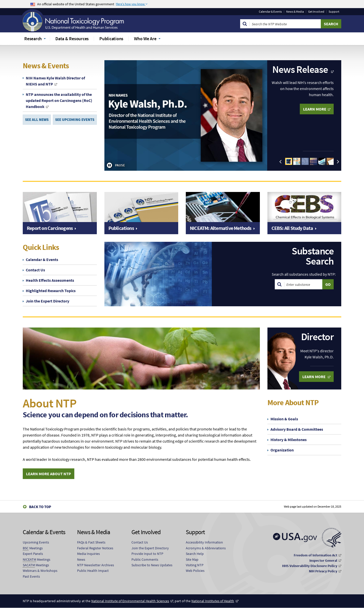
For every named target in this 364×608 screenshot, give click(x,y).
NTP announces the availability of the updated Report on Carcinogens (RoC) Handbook (59, 100)
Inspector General (323, 561)
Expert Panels (33, 554)
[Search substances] (303, 284)
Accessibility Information (204, 542)
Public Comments (145, 559)
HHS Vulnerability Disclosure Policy (310, 566)
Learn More (314, 377)
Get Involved (316, 12)
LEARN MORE (315, 109)
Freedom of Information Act (315, 555)
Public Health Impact (93, 571)
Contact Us (35, 270)
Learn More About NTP (49, 474)
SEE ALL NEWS (37, 120)
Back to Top (40, 507)
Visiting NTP (195, 565)
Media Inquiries (88, 554)
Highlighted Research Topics (51, 291)
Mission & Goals (284, 419)
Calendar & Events (270, 12)
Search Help (195, 554)
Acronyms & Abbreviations (206, 548)
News (81, 559)
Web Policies (195, 571)
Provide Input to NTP (147, 554)
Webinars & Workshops (40, 571)
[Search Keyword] (285, 24)
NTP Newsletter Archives (96, 565)
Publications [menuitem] (111, 39)
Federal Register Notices (95, 548)
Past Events (31, 577)
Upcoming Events (36, 542)
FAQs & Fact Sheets (91, 542)
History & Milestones (289, 440)
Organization (282, 450)
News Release (301, 69)
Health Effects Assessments (50, 280)
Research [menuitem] (33, 39)
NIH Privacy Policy (323, 571)
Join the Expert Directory (48, 301)
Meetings (33, 548)
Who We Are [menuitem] (145, 39)
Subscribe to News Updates (152, 565)
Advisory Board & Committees (297, 429)
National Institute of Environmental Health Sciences (130, 601)
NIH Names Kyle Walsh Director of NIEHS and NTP (55, 81)
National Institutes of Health (213, 601)
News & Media (295, 12)
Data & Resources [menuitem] (72, 39)
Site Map (192, 559)
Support (334, 12)
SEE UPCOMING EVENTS (75, 120)
